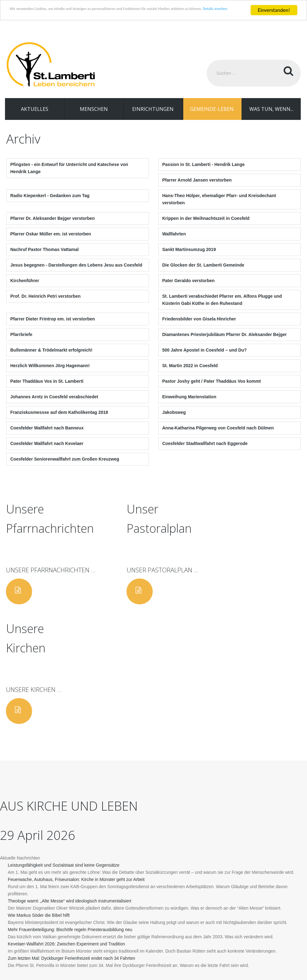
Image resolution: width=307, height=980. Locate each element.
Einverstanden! (274, 10)
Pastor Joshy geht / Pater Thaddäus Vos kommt (212, 389)
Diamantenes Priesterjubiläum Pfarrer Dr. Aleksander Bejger (225, 342)
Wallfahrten (174, 241)
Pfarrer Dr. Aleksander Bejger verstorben (53, 226)
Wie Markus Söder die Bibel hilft (39, 808)
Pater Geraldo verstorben (189, 288)
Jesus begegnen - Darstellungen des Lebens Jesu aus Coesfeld (76, 272)
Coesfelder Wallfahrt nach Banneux (47, 435)
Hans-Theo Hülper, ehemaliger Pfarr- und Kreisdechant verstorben (219, 207)
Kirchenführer (25, 288)
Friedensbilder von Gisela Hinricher (199, 326)
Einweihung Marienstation (189, 404)
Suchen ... (207, 60)
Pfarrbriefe (21, 342)
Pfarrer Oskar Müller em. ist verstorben (51, 241)
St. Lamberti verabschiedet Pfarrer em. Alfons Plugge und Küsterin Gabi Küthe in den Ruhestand (222, 307)
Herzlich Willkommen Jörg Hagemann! (50, 373)
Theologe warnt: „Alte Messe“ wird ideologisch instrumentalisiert (70, 793)
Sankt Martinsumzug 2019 (189, 257)
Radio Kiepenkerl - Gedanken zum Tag (50, 203)
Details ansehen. (72, 16)
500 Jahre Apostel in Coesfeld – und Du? (205, 357)
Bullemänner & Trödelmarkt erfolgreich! (51, 357)
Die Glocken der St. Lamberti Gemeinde (203, 272)
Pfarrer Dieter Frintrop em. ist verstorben (53, 326)
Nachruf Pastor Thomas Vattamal (44, 257)
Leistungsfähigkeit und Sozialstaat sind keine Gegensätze (64, 758)
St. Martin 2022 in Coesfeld (190, 373)
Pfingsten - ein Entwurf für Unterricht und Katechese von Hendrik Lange (69, 175)
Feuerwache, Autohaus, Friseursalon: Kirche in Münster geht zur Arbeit (76, 772)
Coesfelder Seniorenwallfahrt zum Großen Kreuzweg (65, 466)
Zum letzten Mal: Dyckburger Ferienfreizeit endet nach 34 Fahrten (72, 851)
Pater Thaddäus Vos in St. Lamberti (47, 389)
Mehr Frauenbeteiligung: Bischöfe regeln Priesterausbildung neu (70, 822)
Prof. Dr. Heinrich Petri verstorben (46, 304)
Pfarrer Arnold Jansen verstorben (197, 187)
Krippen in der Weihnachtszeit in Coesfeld (206, 226)
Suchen (287, 73)
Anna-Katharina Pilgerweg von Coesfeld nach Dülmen (218, 435)
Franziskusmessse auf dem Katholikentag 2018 (59, 420)
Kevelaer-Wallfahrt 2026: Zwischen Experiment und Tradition (66, 836)
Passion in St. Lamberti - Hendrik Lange (204, 172)
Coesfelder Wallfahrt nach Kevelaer (47, 451)
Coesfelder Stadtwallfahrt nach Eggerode (205, 451)
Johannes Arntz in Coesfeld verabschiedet (54, 404)
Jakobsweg (174, 420)
